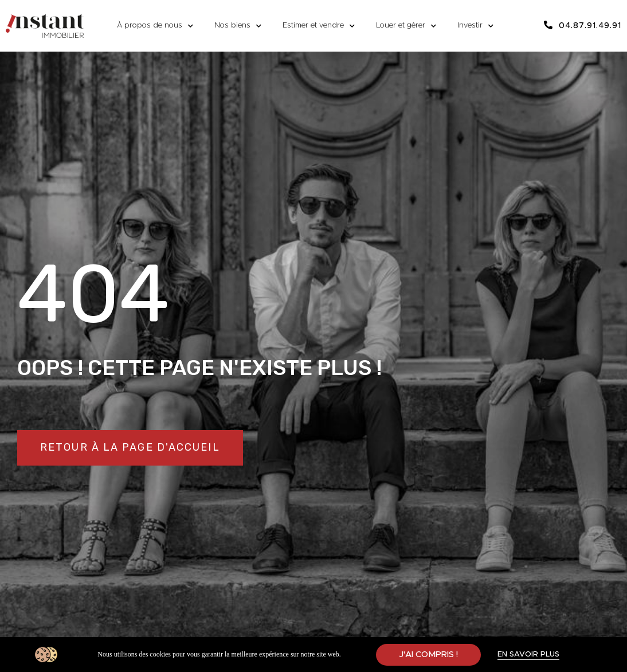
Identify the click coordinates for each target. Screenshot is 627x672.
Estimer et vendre (319, 26)
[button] (130, 448)
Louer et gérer (406, 26)
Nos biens (238, 26)
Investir (475, 26)
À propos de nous (155, 26)
